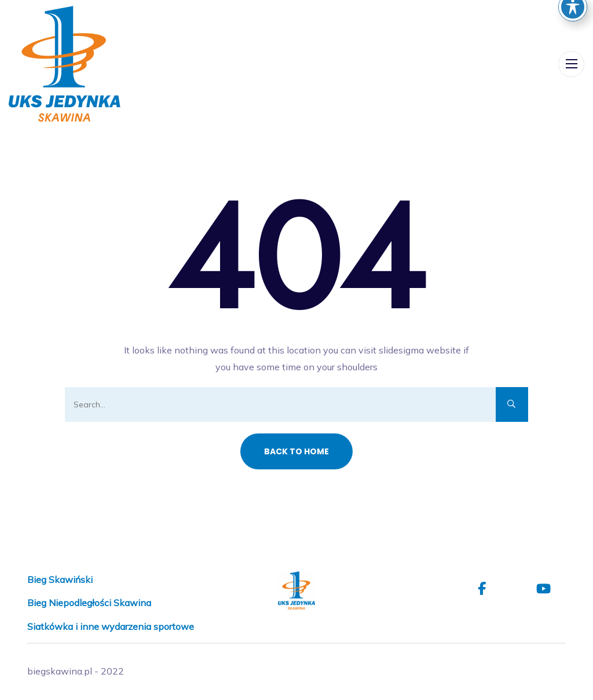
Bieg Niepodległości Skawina (89, 603)
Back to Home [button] (296, 451)
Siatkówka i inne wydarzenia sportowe (111, 626)
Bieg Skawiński (60, 579)
